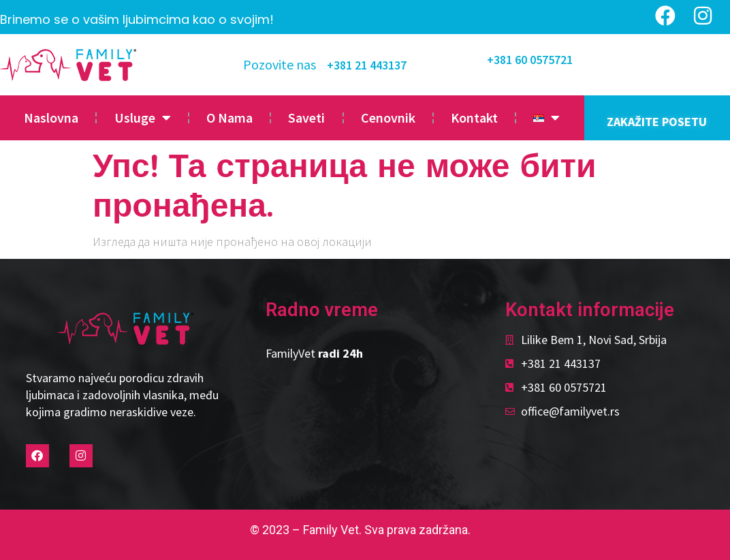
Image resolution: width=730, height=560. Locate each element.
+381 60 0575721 (530, 60)
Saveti (306, 118)
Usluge (143, 118)
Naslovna (51, 118)
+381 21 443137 (367, 65)
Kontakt (474, 118)
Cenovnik (388, 118)
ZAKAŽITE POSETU (657, 122)
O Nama (229, 118)
